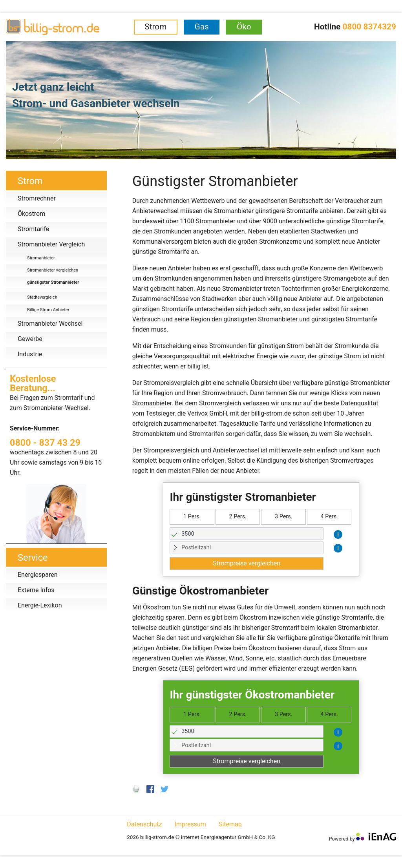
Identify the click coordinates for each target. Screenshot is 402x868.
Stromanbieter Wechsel (50, 324)
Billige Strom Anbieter (48, 310)
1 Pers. (192, 517)
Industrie (30, 354)
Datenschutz (144, 824)
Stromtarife (33, 229)
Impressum (190, 824)
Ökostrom (31, 214)
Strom (155, 27)
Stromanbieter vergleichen (53, 270)
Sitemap (230, 824)
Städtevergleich (42, 297)
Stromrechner (37, 198)
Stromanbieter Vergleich (51, 244)
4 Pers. (329, 517)
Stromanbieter (41, 258)
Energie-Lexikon (40, 605)
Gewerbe (30, 339)
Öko (244, 27)
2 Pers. (238, 517)
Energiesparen (38, 575)
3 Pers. (283, 517)
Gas (202, 27)
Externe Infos (36, 590)
